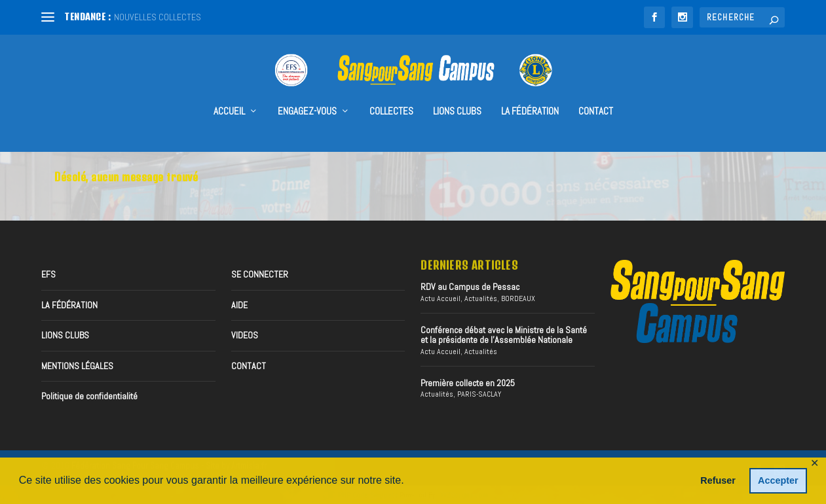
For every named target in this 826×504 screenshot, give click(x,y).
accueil (229, 93)
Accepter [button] (778, 480)
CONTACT (596, 93)
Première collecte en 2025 (468, 382)
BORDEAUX (518, 298)
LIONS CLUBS (65, 335)
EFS (48, 274)
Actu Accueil (441, 298)
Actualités (481, 298)
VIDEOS (245, 335)
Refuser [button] (718, 480)
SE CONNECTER (260, 274)
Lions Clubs (457, 93)
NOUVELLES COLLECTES (158, 17)
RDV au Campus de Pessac (470, 287)
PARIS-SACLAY (479, 394)
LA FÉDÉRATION (530, 93)
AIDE (239, 304)
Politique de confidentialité (89, 395)
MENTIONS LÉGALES (77, 365)
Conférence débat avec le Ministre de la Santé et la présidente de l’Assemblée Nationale (504, 334)
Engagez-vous (307, 93)
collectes (391, 93)
